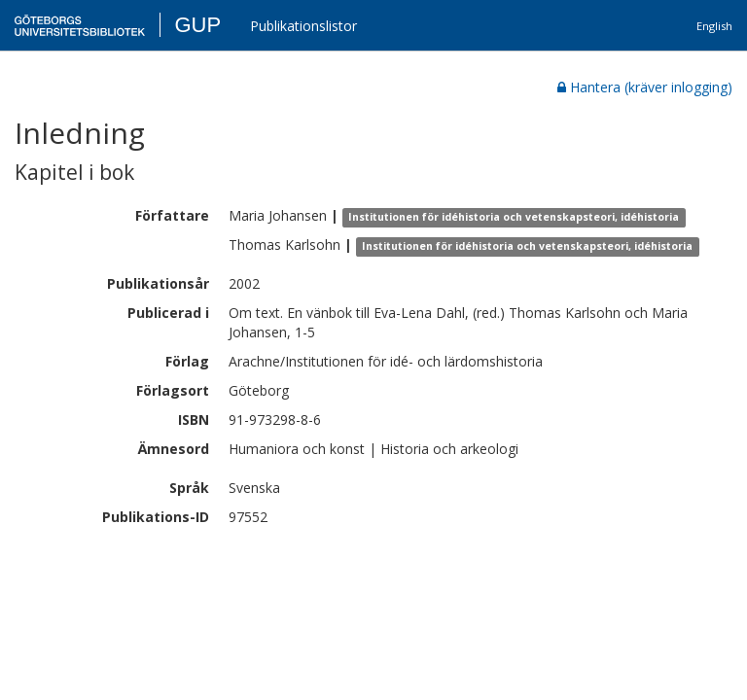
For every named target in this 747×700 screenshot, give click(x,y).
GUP (197, 25)
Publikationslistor (303, 26)
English (714, 26)
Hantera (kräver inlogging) (645, 87)
